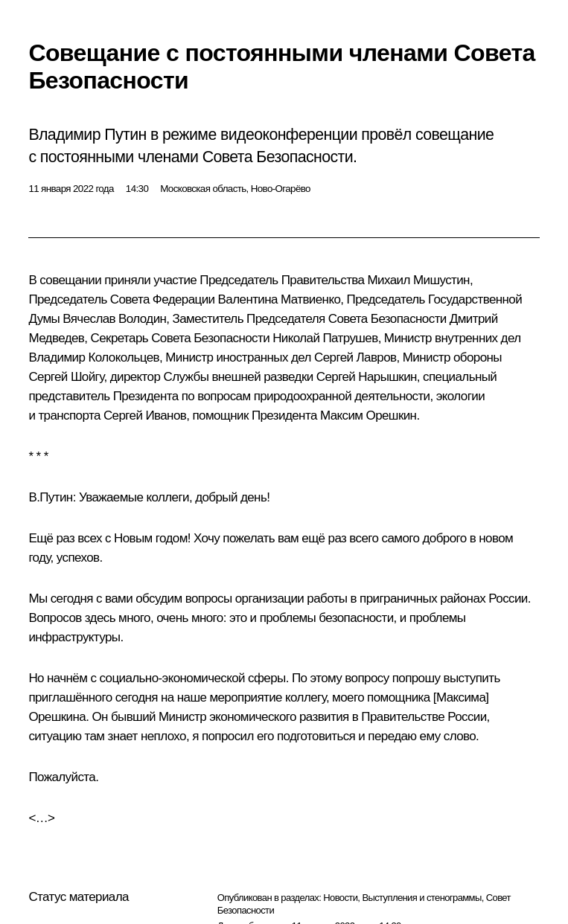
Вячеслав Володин (114, 319)
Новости (340, 898)
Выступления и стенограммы (421, 898)
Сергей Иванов (145, 416)
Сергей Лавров (355, 357)
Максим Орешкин (368, 416)
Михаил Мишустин (419, 280)
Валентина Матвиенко (280, 299)
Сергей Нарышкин (367, 377)
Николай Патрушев (325, 338)
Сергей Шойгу (66, 377)
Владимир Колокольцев (94, 357)
